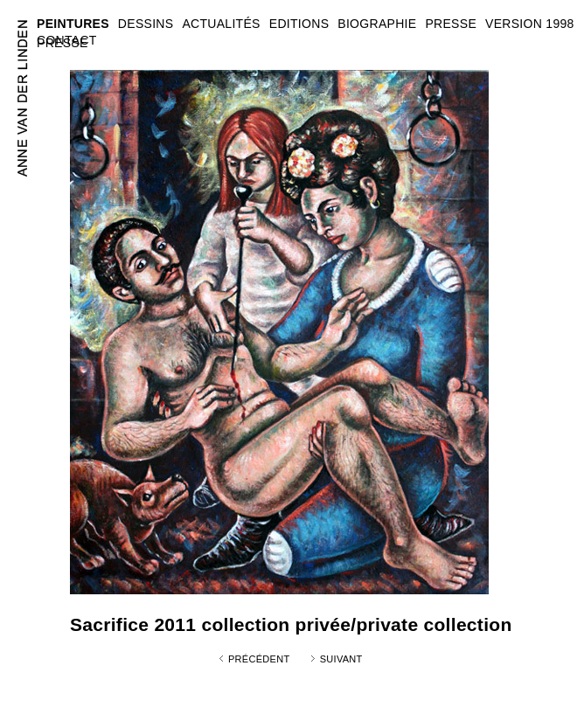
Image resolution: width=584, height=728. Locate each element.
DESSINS (146, 24)
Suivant (341, 659)
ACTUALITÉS (221, 24)
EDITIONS (299, 24)
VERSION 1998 (530, 24)
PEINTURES (73, 24)
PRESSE (63, 43)
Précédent (259, 659)
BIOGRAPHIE (377, 24)
